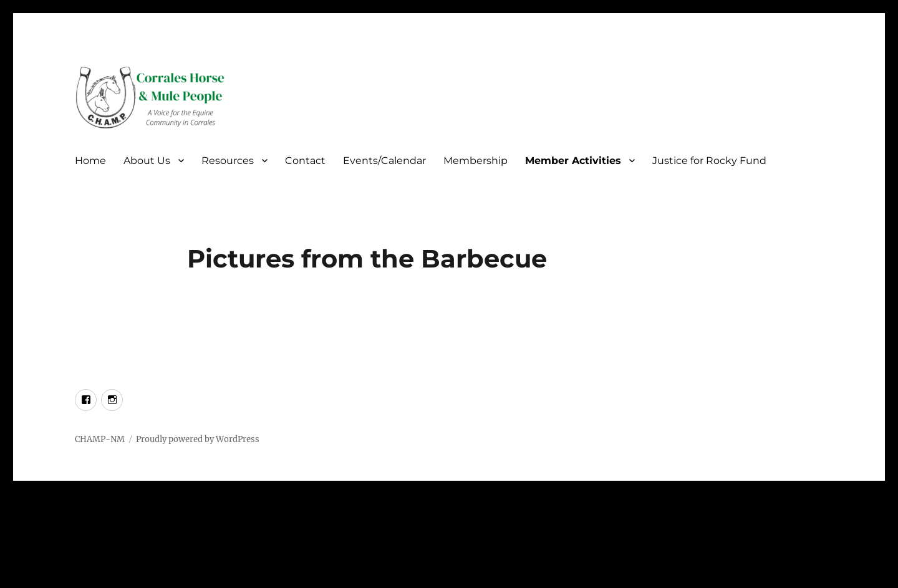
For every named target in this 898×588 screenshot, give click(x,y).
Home (90, 161)
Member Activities (573, 161)
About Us (147, 161)
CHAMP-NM (100, 439)
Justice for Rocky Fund (709, 161)
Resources (228, 161)
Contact (305, 161)
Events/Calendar (384, 161)
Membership (476, 161)
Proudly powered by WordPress (198, 439)
